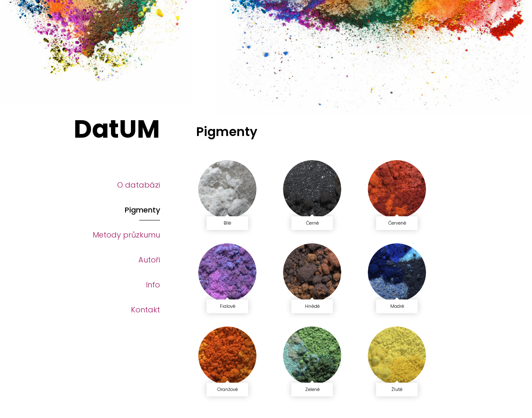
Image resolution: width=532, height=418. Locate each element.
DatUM (117, 129)
